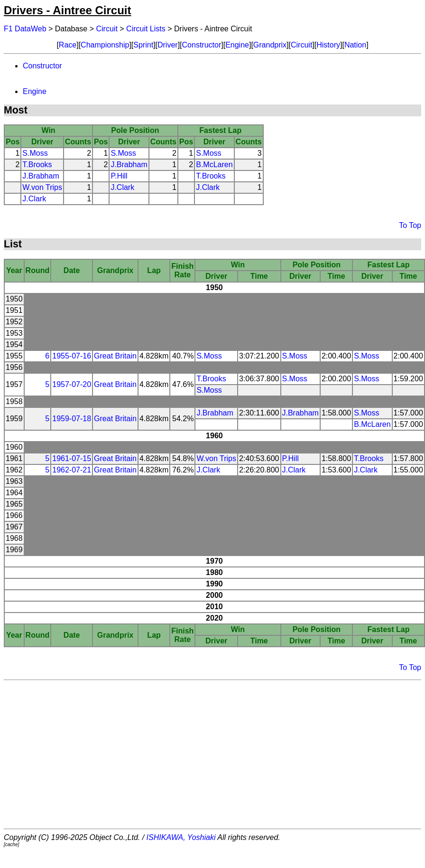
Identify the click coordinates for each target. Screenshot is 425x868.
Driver (168, 45)
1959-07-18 (72, 419)
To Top (410, 225)
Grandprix (270, 45)
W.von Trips (42, 187)
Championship (105, 45)
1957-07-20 (72, 384)
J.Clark (122, 187)
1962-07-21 (72, 470)
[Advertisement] (213, 755)
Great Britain (115, 356)
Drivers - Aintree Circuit (68, 10)
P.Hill (119, 176)
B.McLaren (214, 165)
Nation (355, 45)
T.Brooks (37, 165)
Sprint (143, 45)
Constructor (202, 45)
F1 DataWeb (25, 29)
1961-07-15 (72, 458)
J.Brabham (129, 165)
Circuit (107, 29)
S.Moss (35, 153)
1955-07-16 (72, 356)
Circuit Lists (146, 29)
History (328, 45)
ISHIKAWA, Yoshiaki (181, 837)
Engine (237, 45)
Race (68, 45)
